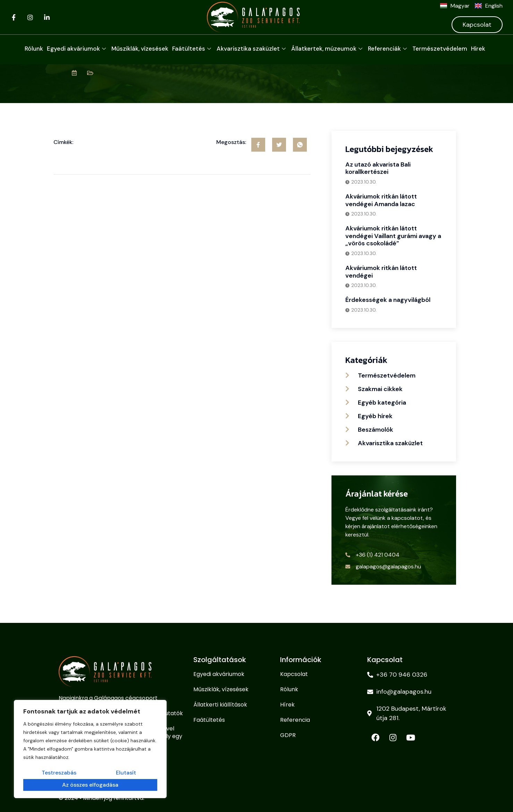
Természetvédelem (440, 49)
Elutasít (79, 785)
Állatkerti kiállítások (220, 705)
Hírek (478, 49)
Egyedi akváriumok (77, 49)
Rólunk (34, 49)
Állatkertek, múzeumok (328, 49)
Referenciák (388, 49)
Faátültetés (192, 49)
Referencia (295, 720)
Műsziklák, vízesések (140, 49)
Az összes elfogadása (126, 785)
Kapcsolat (477, 25)
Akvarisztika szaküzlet (252, 49)
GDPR (288, 735)
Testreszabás (43, 785)
